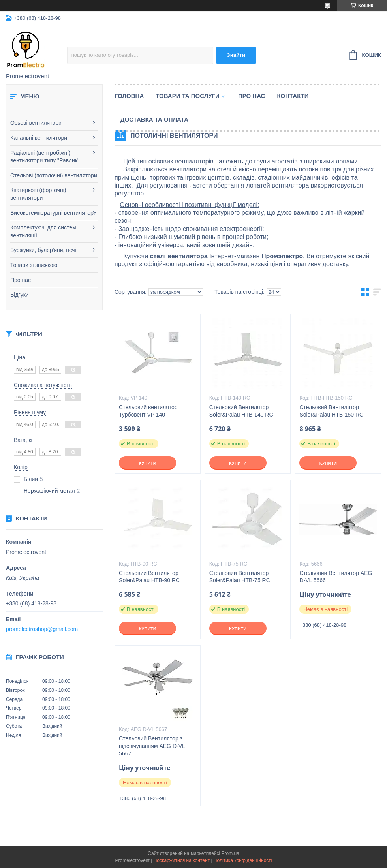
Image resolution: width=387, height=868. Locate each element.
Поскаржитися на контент (182, 860)
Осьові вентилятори (36, 123)
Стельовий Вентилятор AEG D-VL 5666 (336, 577)
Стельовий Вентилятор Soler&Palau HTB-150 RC (331, 411)
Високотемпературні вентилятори (54, 213)
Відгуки (20, 295)
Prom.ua (230, 853)
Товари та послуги (188, 96)
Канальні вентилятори (39, 138)
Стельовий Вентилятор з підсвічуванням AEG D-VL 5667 (152, 746)
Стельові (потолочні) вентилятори (54, 175)
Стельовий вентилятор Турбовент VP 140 (148, 411)
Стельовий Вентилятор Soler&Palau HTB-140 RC (241, 411)
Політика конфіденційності (243, 860)
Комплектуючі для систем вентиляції (43, 231)
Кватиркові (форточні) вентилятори (38, 194)
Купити (147, 463)
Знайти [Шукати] (236, 55)
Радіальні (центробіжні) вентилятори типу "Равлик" (45, 157)
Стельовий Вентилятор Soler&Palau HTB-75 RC (240, 577)
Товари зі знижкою (34, 265)
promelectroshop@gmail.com (42, 629)
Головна (129, 96)
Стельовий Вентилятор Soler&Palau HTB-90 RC (149, 577)
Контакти (293, 96)
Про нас (21, 280)
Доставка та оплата (154, 119)
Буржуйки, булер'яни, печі (43, 250)
